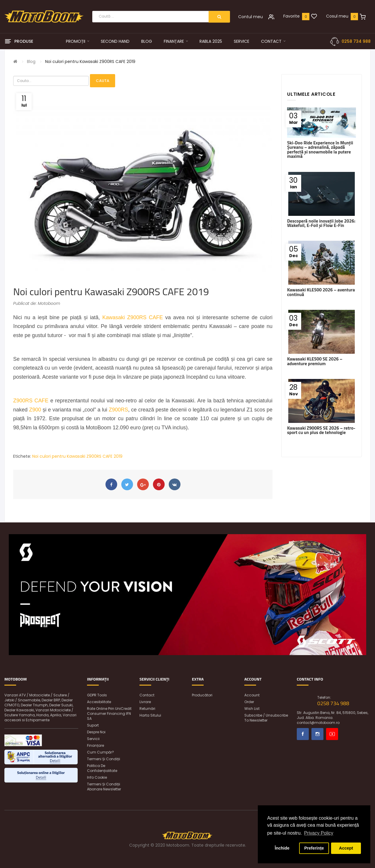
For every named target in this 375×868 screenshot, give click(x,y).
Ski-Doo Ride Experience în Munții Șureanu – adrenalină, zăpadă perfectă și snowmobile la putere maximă (320, 149)
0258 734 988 (356, 41)
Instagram (317, 734)
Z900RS (118, 410)
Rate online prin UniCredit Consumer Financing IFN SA (109, 714)
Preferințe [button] (314, 848)
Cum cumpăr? (100, 752)
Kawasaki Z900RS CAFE (133, 317)
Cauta (103, 81)
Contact (147, 695)
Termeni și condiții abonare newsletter (104, 787)
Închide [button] (282, 848)
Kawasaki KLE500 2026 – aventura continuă (321, 292)
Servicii (93, 739)
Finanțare (96, 745)
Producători (202, 695)
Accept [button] (346, 848)
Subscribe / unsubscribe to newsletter (266, 718)
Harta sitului (150, 715)
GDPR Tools (97, 695)
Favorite (292, 16)
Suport (93, 725)
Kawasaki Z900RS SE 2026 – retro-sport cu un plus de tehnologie (321, 430)
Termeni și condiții (104, 759)
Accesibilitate (99, 702)
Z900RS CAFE (31, 401)
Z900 (35, 410)
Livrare (145, 702)
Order (249, 702)
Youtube (332, 734)
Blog (31, 61)
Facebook (303, 734)
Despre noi (96, 732)
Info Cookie (97, 777)
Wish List (252, 709)
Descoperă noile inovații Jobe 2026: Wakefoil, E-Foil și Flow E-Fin (321, 223)
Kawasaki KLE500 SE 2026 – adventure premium (315, 361)
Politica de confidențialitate (102, 768)
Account (252, 695)
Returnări (147, 709)
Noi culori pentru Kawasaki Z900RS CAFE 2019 (90, 61)
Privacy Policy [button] (319, 833)
